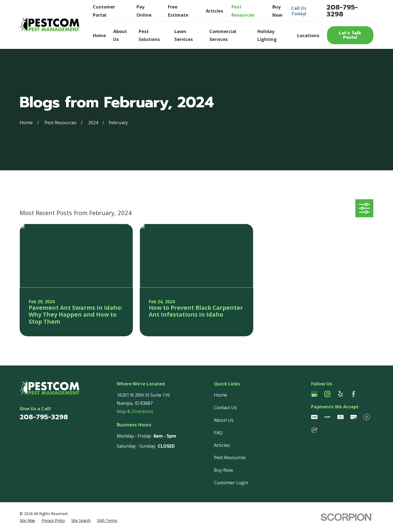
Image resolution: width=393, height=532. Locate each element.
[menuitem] (27, 521)
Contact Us (225, 407)
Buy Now (224, 470)
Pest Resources (230, 457)
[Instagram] (327, 394)
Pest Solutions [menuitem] (149, 35)
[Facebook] (354, 394)
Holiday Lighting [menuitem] (267, 35)
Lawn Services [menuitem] (184, 35)
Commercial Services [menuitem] (223, 35)
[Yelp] (340, 394)
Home (221, 395)
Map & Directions (135, 411)
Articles (215, 11)
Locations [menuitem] (308, 35)
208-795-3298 (342, 11)
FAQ (218, 433)
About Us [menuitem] (120, 35)
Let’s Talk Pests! (350, 35)
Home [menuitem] (99, 35)
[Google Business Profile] (314, 394)
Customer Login (231, 482)
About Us (224, 420)
